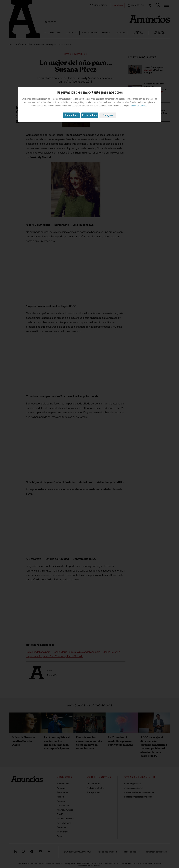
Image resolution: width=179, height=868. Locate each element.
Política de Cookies (138, 106)
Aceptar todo (71, 115)
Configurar (108, 115)
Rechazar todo (89, 115)
